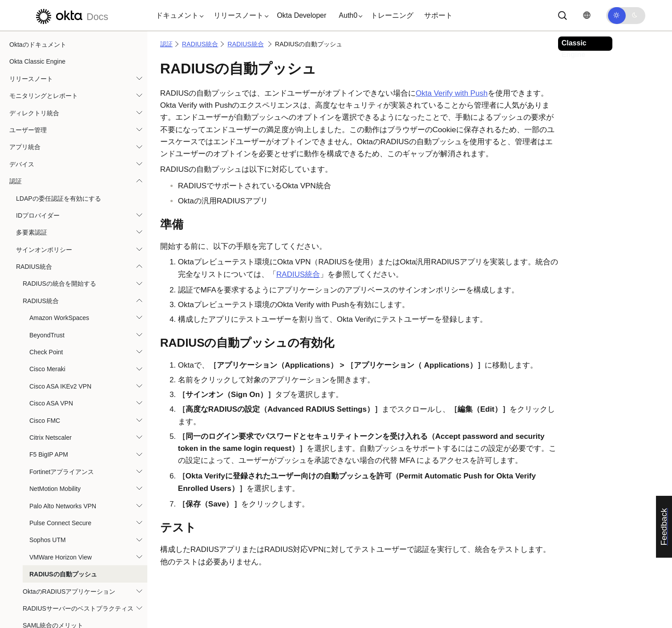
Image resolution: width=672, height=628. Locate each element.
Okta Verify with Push (452, 93)
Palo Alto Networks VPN (63, 393)
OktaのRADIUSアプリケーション (69, 479)
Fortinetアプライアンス (62, 359)
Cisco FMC (45, 308)
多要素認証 (32, 120)
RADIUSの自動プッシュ (63, 462)
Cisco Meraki (47, 256)
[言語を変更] (587, 15)
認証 (16, 69)
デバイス (22, 52)
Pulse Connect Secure (60, 410)
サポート (438, 15)
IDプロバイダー (38, 103)
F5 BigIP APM (49, 342)
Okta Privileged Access (41, 564)
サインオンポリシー (44, 137)
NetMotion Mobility (55, 376)
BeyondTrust (47, 223)
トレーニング (392, 15)
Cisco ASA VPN (51, 291)
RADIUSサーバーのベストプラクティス (78, 496)
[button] (178, 16)
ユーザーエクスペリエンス (47, 598)
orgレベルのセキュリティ (45, 530)
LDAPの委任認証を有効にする (59, 86)
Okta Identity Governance (45, 547)
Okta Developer (302, 15)
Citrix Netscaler (51, 325)
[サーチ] (563, 16)
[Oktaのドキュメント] (71, 15)
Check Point (46, 239)
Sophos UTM (48, 427)
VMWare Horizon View (61, 445)
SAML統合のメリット (53, 513)
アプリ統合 (25, 34)
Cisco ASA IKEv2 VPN (60, 274)
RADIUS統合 (34, 154)
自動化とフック (31, 581)
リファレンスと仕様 (37, 616)
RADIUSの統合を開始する (59, 171)
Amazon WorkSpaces (59, 205)
